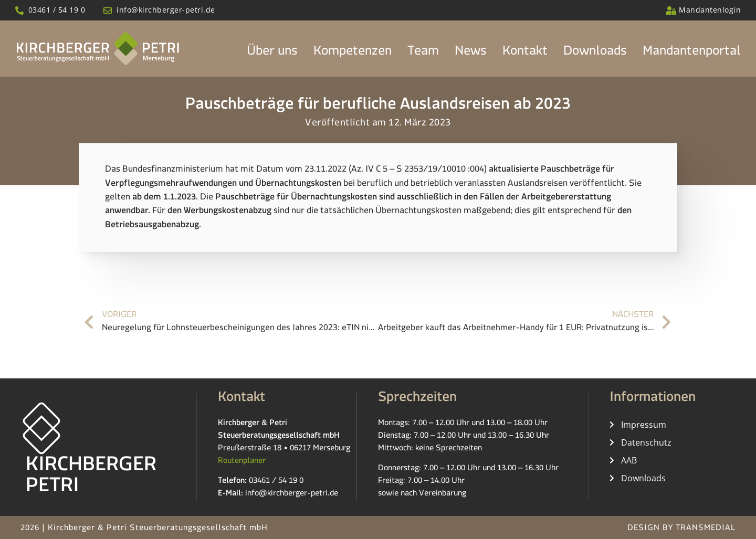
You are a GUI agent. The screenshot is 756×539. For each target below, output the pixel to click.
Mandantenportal (692, 54)
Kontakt (525, 54)
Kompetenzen (353, 54)
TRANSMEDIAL (706, 529)
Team (423, 54)
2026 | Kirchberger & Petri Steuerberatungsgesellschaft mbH (144, 529)
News (471, 54)
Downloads (595, 54)
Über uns (272, 54)
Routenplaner (242, 462)
